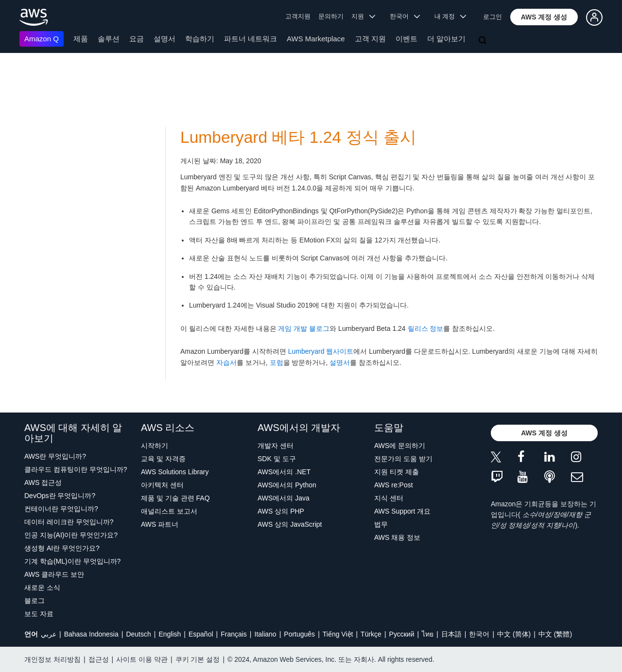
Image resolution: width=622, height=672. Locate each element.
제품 (81, 39)
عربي (49, 634)
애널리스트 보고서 (169, 511)
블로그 (35, 601)
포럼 (276, 362)
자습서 (226, 362)
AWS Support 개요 (402, 511)
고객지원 (298, 16)
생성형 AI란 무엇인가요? (62, 548)
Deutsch (138, 634)
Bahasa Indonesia (91, 634)
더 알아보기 (446, 39)
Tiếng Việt (338, 634)
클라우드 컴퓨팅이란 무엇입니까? (76, 469)
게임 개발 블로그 (304, 328)
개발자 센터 (276, 446)
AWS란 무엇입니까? (55, 456)
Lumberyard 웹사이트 (321, 351)
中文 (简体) (514, 634)
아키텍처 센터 (162, 485)
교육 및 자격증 (163, 459)
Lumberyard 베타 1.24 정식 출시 (298, 137)
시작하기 (155, 446)
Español (201, 634)
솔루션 (109, 39)
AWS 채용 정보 (397, 537)
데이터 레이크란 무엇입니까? (69, 522)
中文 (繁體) (555, 634)
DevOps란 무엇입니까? (60, 496)
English (170, 634)
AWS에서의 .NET (284, 472)
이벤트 (406, 39)
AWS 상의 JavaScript (290, 524)
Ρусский (402, 634)
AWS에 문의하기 (400, 446)
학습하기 (200, 39)
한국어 (479, 634)
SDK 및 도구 (277, 459)
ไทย (428, 634)
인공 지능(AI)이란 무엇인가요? (71, 535)
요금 (137, 39)
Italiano (266, 634)
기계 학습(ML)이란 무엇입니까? (72, 561)
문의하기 (331, 16)
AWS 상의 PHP (281, 511)
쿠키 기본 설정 (198, 659)
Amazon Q (42, 39)
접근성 (99, 659)
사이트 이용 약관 (142, 659)
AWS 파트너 (160, 524)
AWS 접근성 (43, 482)
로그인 (492, 17)
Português (299, 634)
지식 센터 (389, 498)
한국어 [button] (405, 16)
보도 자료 (39, 614)
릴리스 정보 (426, 328)
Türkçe (371, 634)
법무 (381, 524)
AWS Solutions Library (175, 472)
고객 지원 (370, 39)
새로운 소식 (42, 587)
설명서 (164, 39)
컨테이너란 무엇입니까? (61, 509)
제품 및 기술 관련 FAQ (175, 498)
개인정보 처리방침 (52, 659)
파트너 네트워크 (251, 39)
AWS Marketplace (316, 39)
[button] (544, 17)
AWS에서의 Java (284, 498)
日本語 (451, 634)
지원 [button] (363, 16)
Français (234, 634)
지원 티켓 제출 (397, 472)
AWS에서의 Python (287, 485)
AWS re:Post (394, 485)
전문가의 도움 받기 (403, 459)
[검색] (484, 41)
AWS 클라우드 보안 (54, 574)
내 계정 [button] (450, 16)
